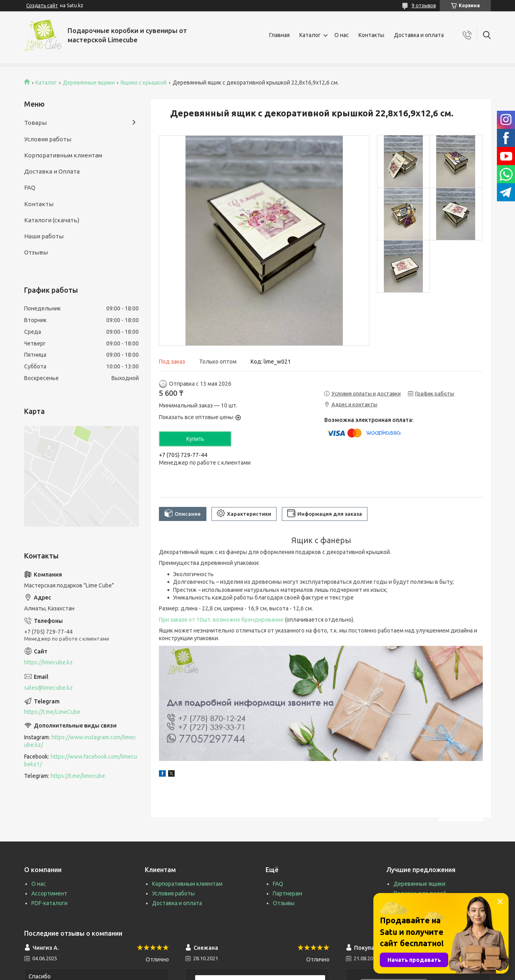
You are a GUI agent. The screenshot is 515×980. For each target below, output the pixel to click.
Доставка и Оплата (52, 171)
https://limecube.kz (48, 662)
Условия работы (48, 139)
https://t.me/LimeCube (52, 712)
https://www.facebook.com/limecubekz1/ (81, 760)
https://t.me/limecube (78, 776)
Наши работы (44, 236)
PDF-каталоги (49, 903)
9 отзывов (424, 5)
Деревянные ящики (89, 83)
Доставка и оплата (419, 35)
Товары (35, 123)
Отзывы (36, 252)
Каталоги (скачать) (52, 220)
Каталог (310, 35)
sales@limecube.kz (48, 688)
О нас (342, 35)
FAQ (30, 187)
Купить (195, 439)
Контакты (371, 35)
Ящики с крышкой (143, 83)
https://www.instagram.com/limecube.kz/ (80, 741)
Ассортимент (49, 893)
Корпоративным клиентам (63, 155)
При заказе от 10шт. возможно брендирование (221, 620)
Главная (279, 35)
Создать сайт (42, 5)
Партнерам (287, 893)
